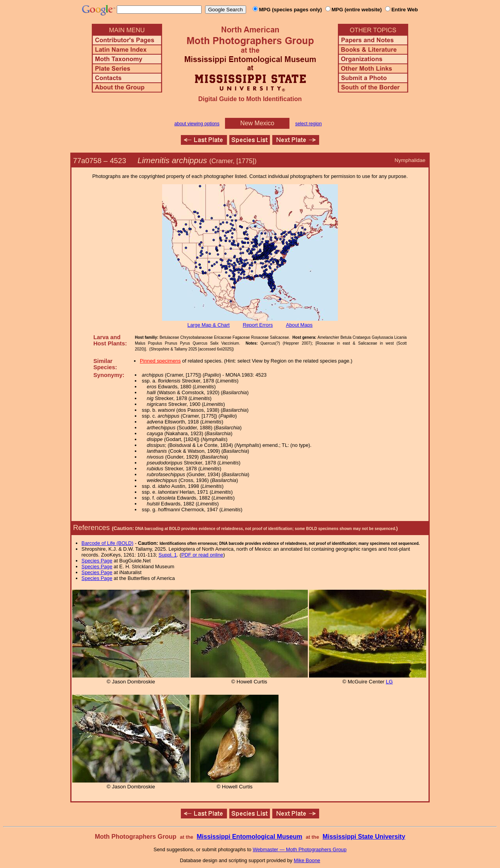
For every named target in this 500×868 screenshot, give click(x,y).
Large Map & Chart (209, 325)
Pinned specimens (160, 361)
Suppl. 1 (168, 555)
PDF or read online (202, 555)
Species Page (97, 561)
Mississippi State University (364, 837)
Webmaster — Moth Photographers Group (300, 849)
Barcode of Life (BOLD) (108, 543)
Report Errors (258, 325)
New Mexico (257, 123)
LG (389, 682)
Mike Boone (307, 860)
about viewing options (197, 124)
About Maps (299, 325)
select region (309, 124)
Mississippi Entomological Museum (249, 837)
